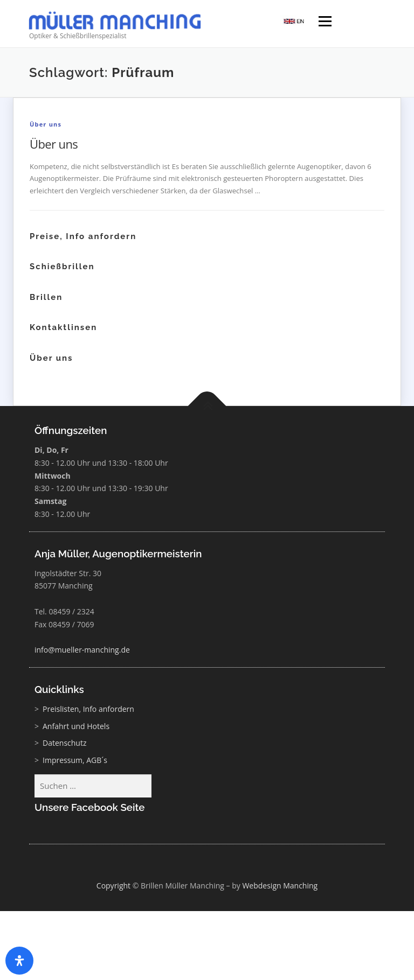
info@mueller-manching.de (82, 650)
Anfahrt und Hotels (76, 726)
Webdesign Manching (280, 885)
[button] (390, 956)
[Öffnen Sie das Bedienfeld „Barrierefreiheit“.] (19, 961)
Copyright (113, 885)
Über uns (46, 124)
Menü (325, 22)
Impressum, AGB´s (75, 760)
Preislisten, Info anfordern (88, 709)
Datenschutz (64, 743)
